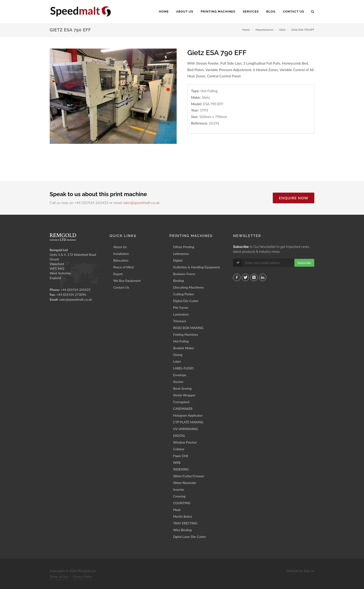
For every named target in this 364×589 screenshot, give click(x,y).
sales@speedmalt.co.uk (141, 202)
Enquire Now (294, 198)
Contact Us (121, 287)
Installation (121, 254)
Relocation (121, 260)
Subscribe (304, 263)
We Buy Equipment (127, 281)
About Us (120, 247)
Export (118, 274)
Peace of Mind (123, 267)
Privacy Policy (82, 577)
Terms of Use (59, 577)
